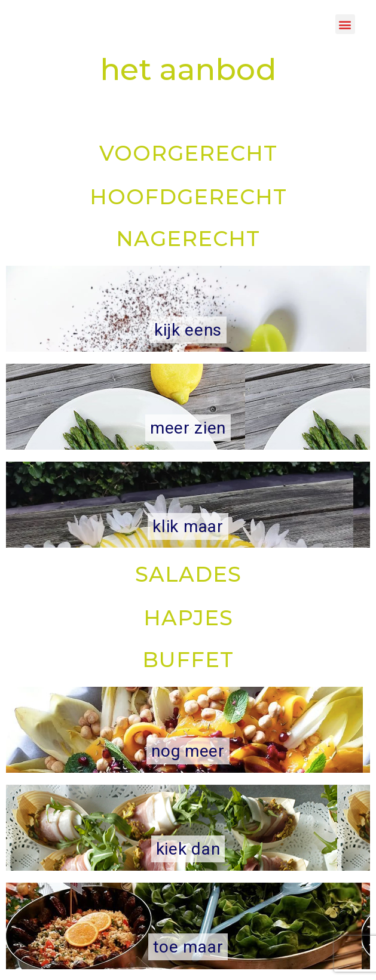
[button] (345, 24)
